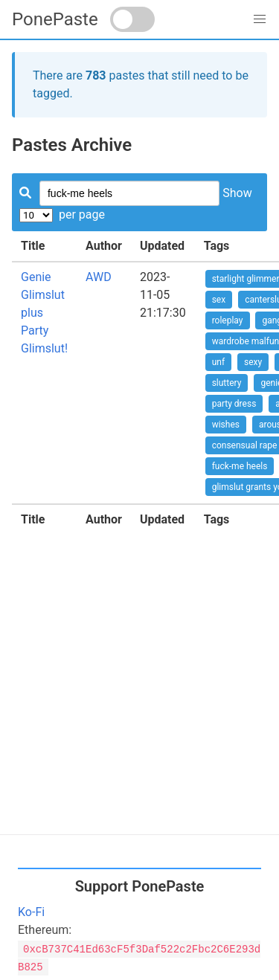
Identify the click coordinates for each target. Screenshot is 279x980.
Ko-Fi (31, 912)
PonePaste (55, 19)
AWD (99, 277)
